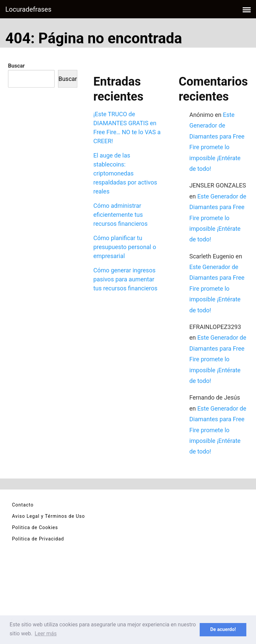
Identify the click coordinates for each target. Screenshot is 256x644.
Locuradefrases (28, 9)
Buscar (16, 66)
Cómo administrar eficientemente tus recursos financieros (120, 215)
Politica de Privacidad (38, 539)
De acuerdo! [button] (223, 630)
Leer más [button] (46, 634)
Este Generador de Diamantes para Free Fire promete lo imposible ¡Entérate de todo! (218, 218)
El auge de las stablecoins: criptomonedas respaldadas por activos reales (125, 173)
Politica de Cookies (35, 527)
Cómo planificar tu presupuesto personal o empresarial (125, 247)
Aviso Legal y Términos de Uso (48, 516)
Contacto (23, 505)
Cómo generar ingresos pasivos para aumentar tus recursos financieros (125, 279)
